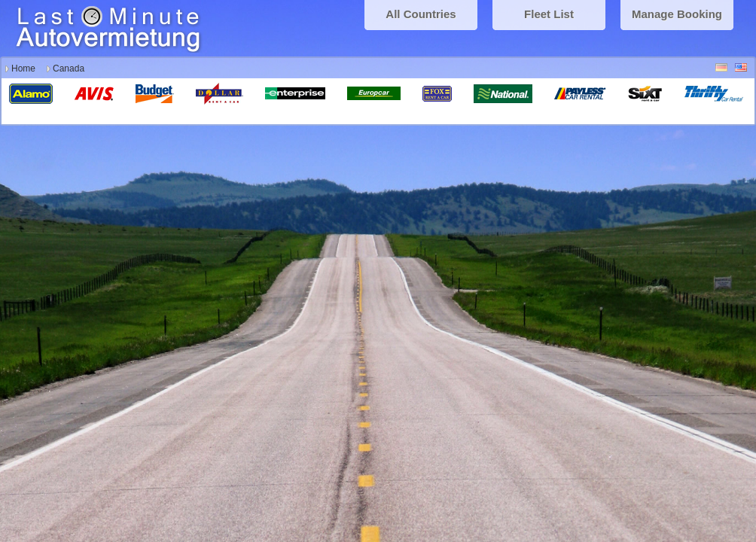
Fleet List (549, 14)
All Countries (421, 14)
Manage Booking (677, 14)
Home (23, 69)
